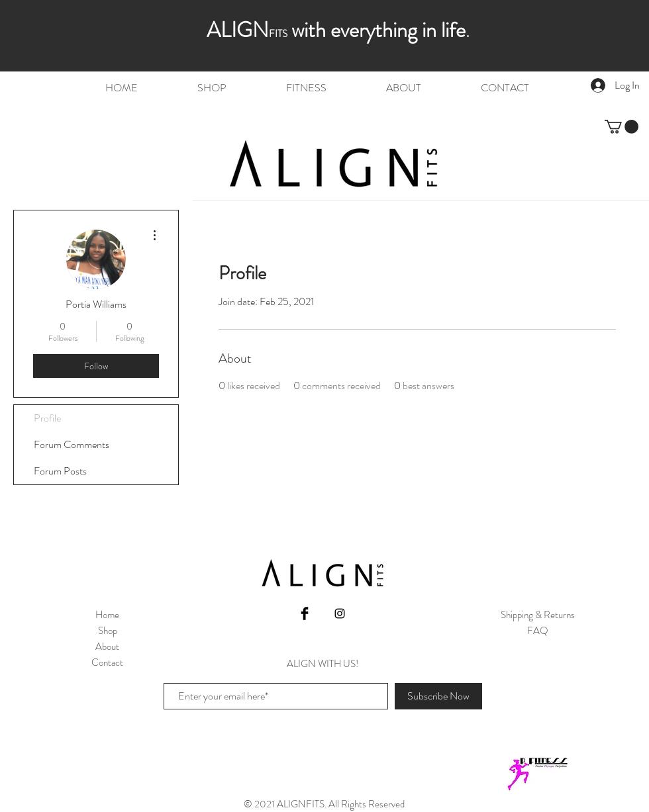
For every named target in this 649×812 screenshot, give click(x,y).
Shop (108, 631)
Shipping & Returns (538, 615)
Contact (107, 662)
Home (107, 615)
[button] (622, 127)
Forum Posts (60, 471)
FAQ (538, 631)
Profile (47, 418)
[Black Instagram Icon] (340, 613)
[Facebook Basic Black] (305, 613)
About (107, 647)
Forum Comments (72, 444)
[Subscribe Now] (438, 696)
